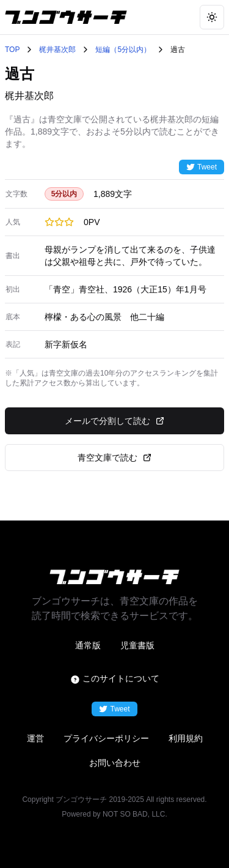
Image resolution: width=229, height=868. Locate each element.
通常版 (88, 645)
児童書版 (137, 645)
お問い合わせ (115, 763)
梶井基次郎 (57, 50)
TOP (12, 50)
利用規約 (186, 738)
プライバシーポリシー (106, 738)
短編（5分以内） (123, 50)
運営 (35, 738)
